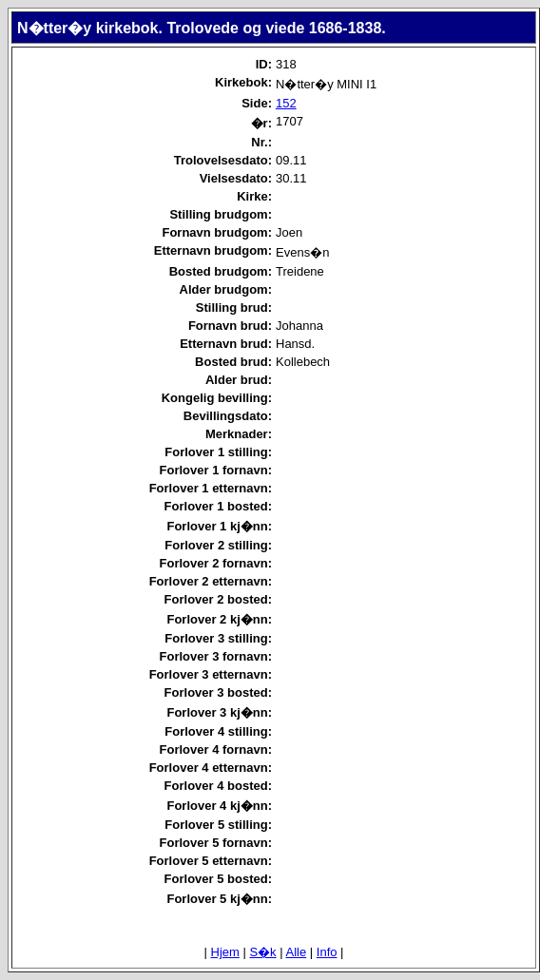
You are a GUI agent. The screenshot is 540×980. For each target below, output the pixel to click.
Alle (297, 952)
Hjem (225, 952)
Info (327, 952)
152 (286, 103)
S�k (262, 952)
